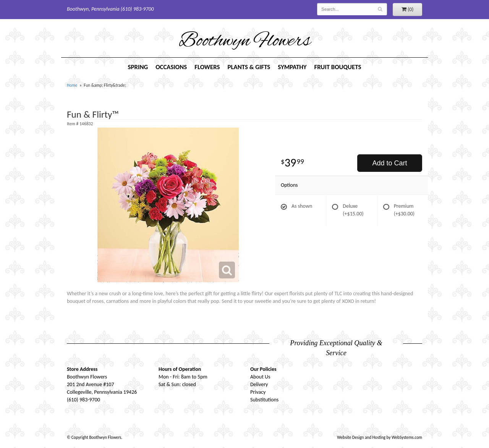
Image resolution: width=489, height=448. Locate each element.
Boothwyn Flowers (245, 42)
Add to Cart (389, 163)
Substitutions (264, 400)
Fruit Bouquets (338, 67)
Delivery (259, 384)
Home (72, 85)
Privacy (258, 392)
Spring (138, 67)
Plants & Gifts (249, 67)
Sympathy (292, 67)
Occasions (171, 67)
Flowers (207, 67)
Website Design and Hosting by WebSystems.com (380, 437)
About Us (260, 377)
